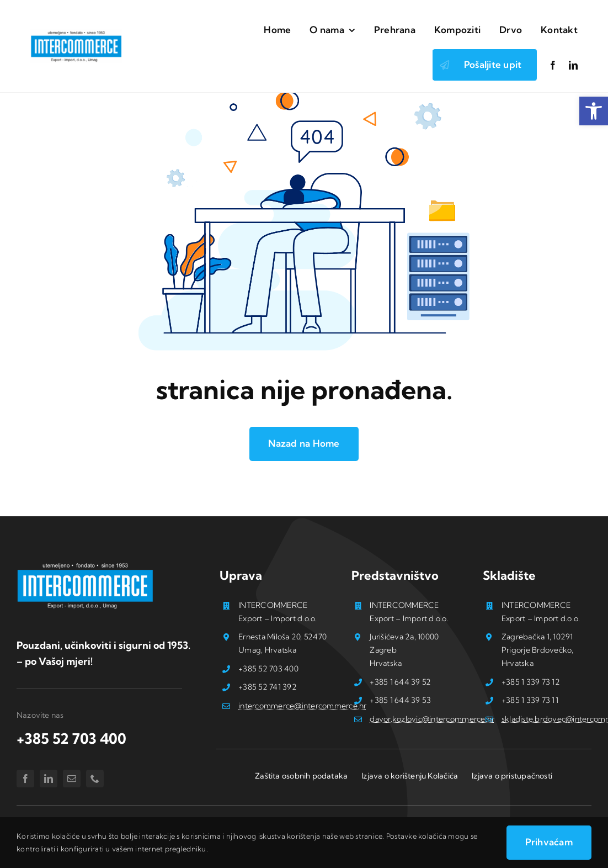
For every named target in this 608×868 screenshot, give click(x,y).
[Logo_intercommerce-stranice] (76, 34)
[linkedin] (573, 65)
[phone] (95, 779)
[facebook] (553, 65)
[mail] (72, 779)
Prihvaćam (549, 842)
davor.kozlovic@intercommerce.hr (432, 719)
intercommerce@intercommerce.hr (303, 706)
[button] (594, 111)
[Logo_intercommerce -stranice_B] (86, 565)
